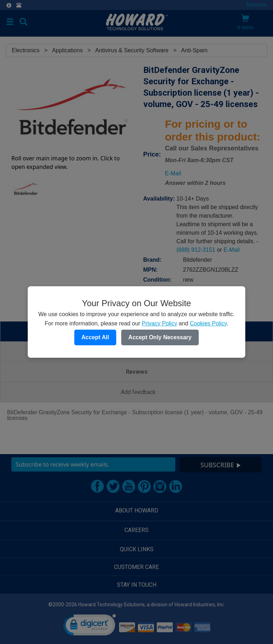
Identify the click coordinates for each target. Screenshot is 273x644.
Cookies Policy (208, 323)
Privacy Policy (160, 323)
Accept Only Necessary (160, 337)
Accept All (95, 337)
